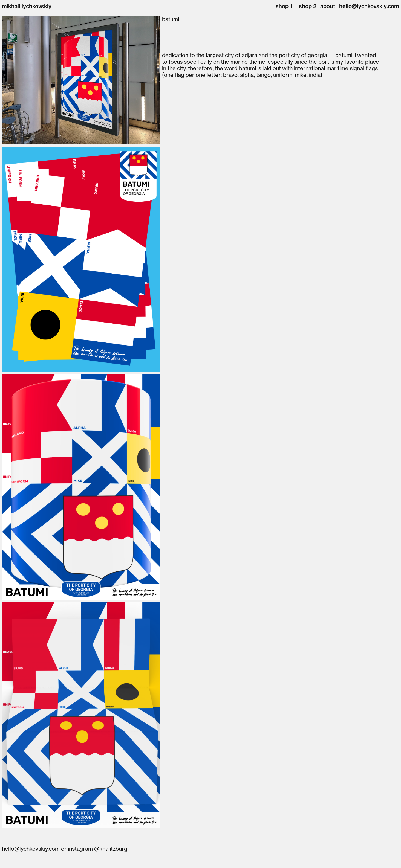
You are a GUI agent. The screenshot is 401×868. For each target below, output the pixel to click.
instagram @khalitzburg (98, 849)
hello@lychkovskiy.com (369, 6)
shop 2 (308, 6)
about (328, 6)
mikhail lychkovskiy (27, 6)
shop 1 (284, 6)
